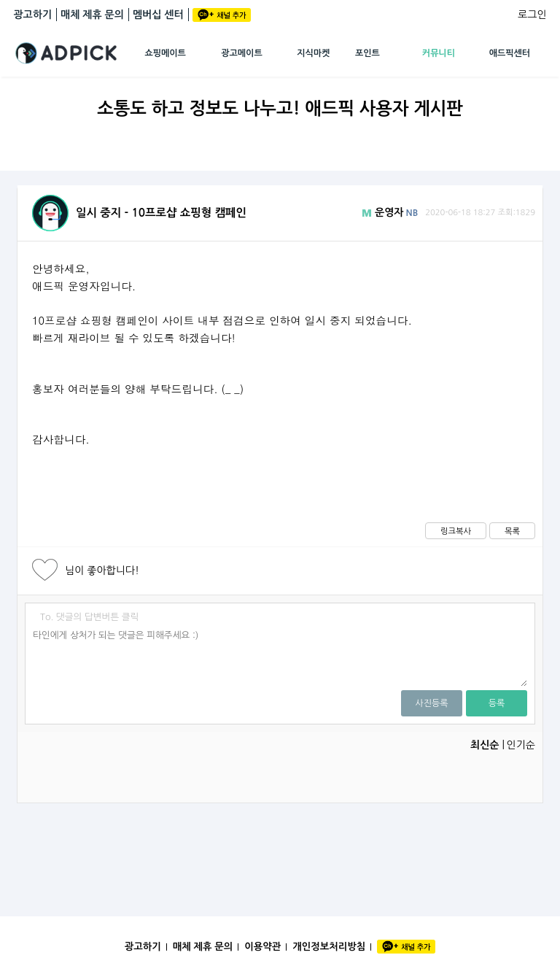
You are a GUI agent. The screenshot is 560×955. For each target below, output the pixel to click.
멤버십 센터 (158, 15)
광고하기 (32, 15)
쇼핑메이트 (165, 53)
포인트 (367, 53)
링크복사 (456, 531)
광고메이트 (241, 53)
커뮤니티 (439, 53)
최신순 (485, 745)
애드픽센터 (510, 53)
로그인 (532, 15)
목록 (512, 531)
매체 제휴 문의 (92, 15)
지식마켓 (313, 53)
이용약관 (262, 947)
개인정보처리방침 (329, 947)
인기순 (520, 745)
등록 (497, 703)
